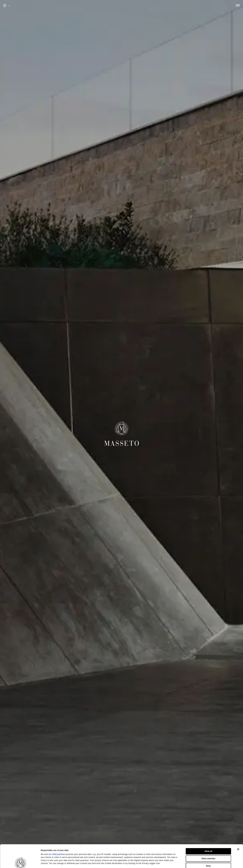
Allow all (208, 830)
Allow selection (208, 837)
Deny (208, 844)
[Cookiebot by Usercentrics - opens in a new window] (21, 862)
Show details (148, 862)
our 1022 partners (57, 833)
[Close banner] (238, 828)
